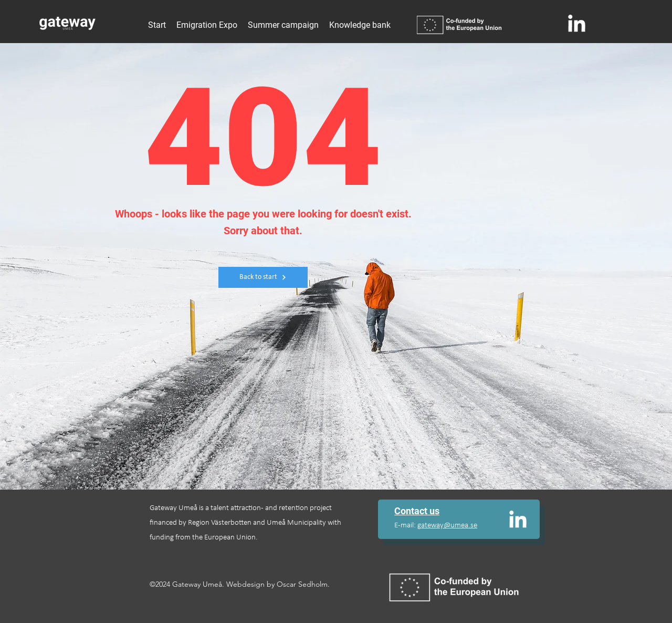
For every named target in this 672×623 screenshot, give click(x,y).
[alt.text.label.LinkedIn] (577, 23)
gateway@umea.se (447, 526)
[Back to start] (263, 277)
